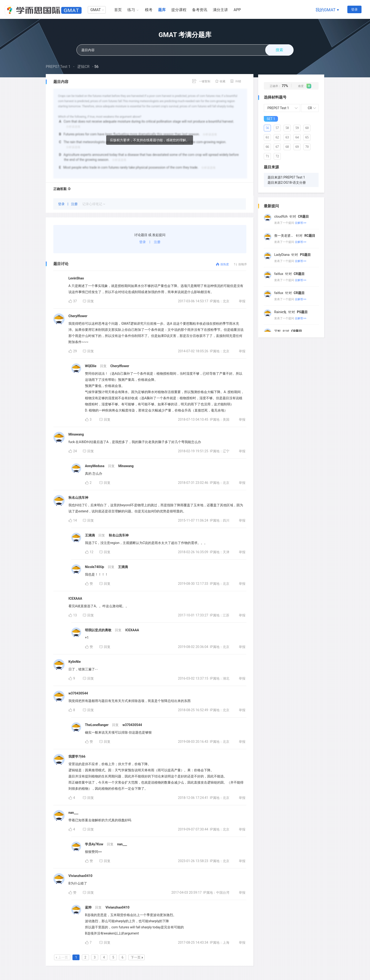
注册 (75, 204)
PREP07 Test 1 (58, 67)
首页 (118, 10)
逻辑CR (83, 67)
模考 (149, 10)
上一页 (62, 957)
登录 (354, 9)
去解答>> (301, 223)
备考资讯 (200, 10)
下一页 (137, 957)
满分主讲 (220, 10)
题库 (162, 10)
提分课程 (179, 10)
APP (237, 10)
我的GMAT (326, 10)
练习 (131, 10)
